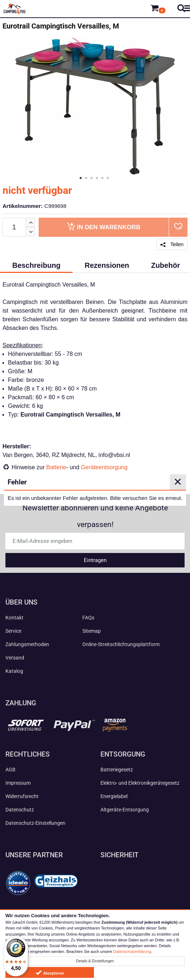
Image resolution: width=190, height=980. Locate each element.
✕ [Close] (178, 482)
